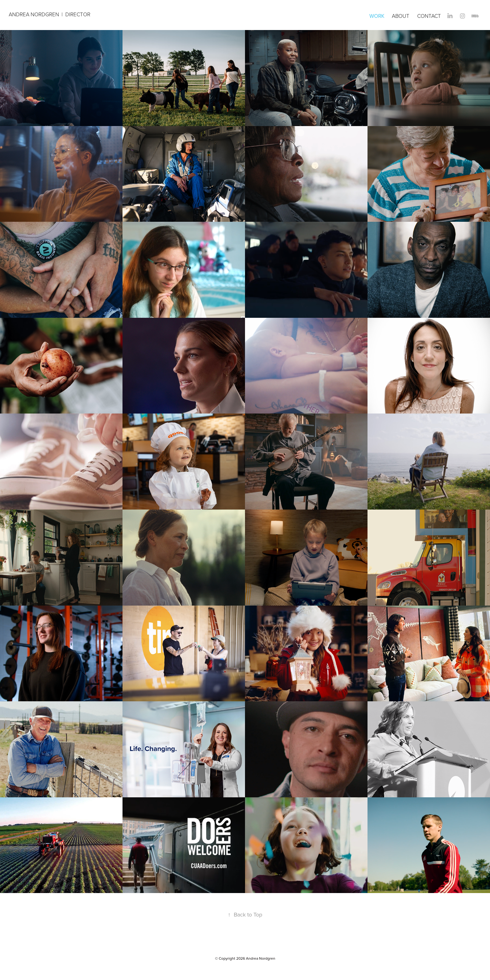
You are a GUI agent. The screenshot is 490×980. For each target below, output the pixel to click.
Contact (429, 16)
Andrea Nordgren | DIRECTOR (50, 14)
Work (377, 16)
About (401, 16)
